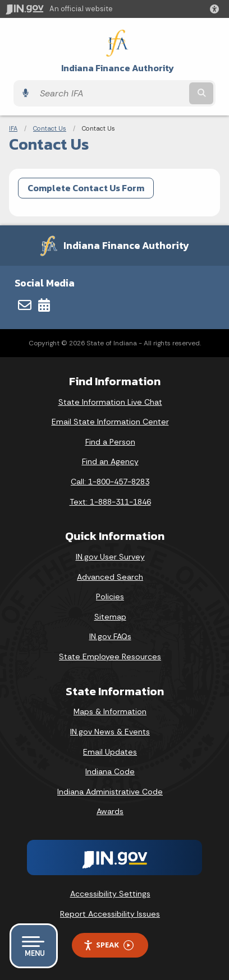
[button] (217, 9)
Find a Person (110, 442)
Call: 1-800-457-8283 (110, 482)
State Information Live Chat (110, 402)
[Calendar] (44, 305)
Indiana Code (110, 771)
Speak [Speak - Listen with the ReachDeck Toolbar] (108, 945)
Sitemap (110, 617)
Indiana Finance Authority (118, 68)
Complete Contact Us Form (86, 188)
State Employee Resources (110, 657)
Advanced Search (110, 577)
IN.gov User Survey (110, 557)
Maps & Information (110, 711)
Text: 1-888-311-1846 (110, 502)
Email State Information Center (110, 422)
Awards (110, 811)
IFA (13, 128)
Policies (110, 597)
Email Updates (110, 752)
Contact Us (50, 128)
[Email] (25, 305)
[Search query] (111, 93)
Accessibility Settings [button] (110, 894)
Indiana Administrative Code (110, 792)
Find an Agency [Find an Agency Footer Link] (110, 461)
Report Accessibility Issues (110, 914)
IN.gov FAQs (110, 636)
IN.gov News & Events (110, 732)
